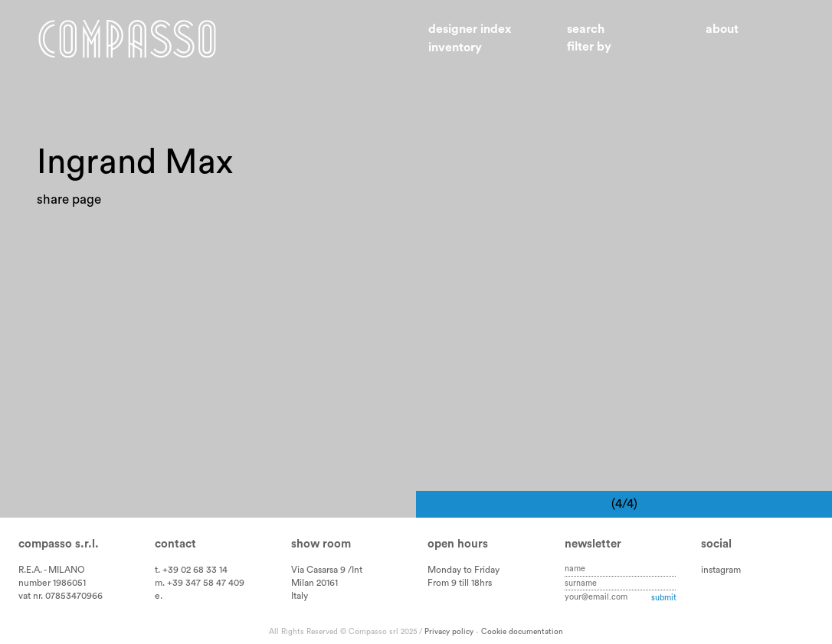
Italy (300, 596)
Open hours (458, 544)
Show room (321, 544)
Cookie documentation (522, 632)
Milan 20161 (314, 583)
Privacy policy (449, 632)
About (722, 29)
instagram (721, 570)
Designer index (470, 29)
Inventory (455, 47)
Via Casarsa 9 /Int (327, 570)
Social (716, 544)
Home (127, 39)
